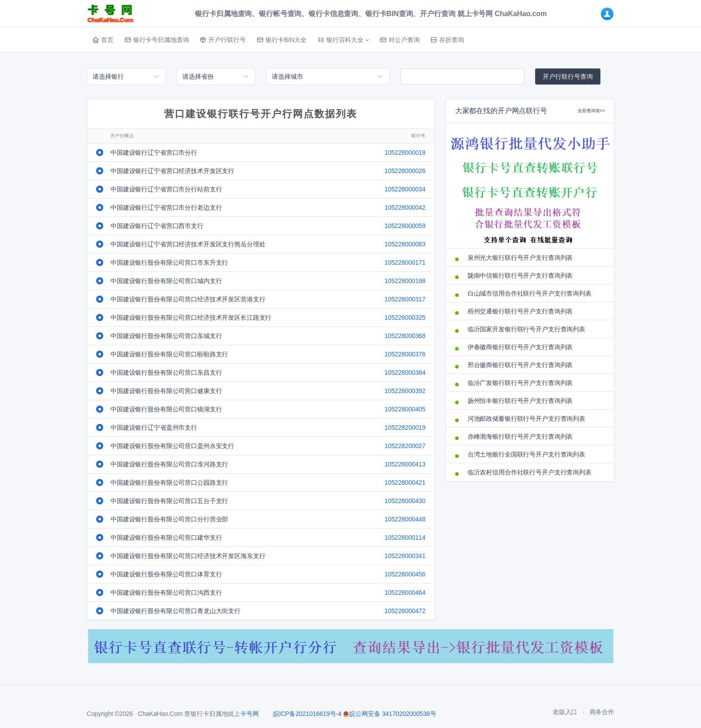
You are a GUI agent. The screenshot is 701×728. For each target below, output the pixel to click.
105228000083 (405, 244)
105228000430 (405, 501)
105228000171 (405, 262)
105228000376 (405, 354)
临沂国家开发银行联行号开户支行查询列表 (526, 329)
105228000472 (405, 611)
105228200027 (405, 446)
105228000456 (405, 574)
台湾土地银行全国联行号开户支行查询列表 (526, 454)
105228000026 (405, 171)
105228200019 (405, 427)
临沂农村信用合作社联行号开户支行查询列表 (530, 472)
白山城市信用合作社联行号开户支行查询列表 (530, 293)
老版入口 (565, 712)
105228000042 (405, 207)
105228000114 (405, 538)
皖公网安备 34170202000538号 (389, 714)
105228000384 (405, 372)
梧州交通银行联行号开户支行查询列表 (520, 311)
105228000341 (405, 556)
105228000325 (405, 317)
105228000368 (405, 336)
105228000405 (405, 409)
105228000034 (405, 189)
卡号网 (249, 714)
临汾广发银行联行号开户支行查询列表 (520, 383)
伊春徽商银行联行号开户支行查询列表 (520, 347)
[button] (343, 40)
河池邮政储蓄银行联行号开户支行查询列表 (526, 419)
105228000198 (405, 281)
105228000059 (405, 226)
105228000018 (405, 152)
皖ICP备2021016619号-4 (307, 714)
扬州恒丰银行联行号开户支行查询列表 (520, 401)
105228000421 (405, 483)
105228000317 (405, 299)
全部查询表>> (591, 111)
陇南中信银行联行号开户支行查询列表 (520, 275)
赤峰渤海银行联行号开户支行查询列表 (520, 436)
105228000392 (405, 391)
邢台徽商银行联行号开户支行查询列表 (520, 365)
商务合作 (602, 712)
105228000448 (405, 519)
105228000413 (405, 464)
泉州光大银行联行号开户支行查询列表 (520, 258)
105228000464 (405, 593)
